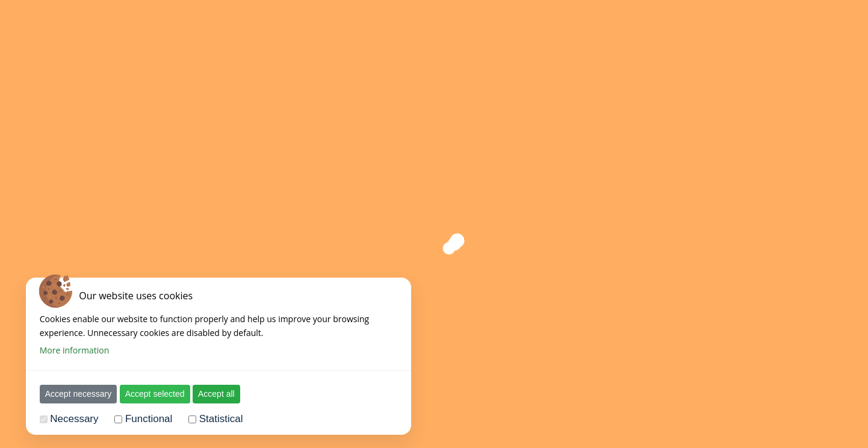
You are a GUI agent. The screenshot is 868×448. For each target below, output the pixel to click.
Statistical (221, 419)
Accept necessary (79, 394)
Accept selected (155, 394)
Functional (149, 419)
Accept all (216, 394)
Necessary (74, 419)
